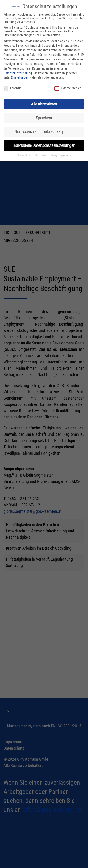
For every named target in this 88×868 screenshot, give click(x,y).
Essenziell (13, 88)
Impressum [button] (65, 155)
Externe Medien (68, 88)
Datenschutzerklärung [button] (46, 155)
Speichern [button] (44, 118)
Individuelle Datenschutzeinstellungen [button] (44, 145)
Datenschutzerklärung (18, 73)
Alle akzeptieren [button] (44, 104)
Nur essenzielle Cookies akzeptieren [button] (44, 132)
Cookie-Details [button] (25, 155)
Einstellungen (20, 77)
